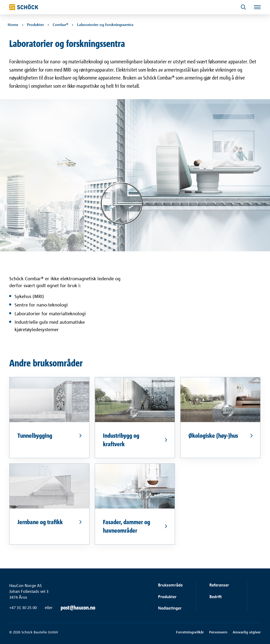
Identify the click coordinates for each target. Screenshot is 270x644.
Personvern (218, 632)
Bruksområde (170, 585)
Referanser (219, 585)
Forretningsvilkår (190, 632)
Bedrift (216, 597)
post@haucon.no (78, 608)
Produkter (167, 597)
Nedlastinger (170, 608)
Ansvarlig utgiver (247, 632)
